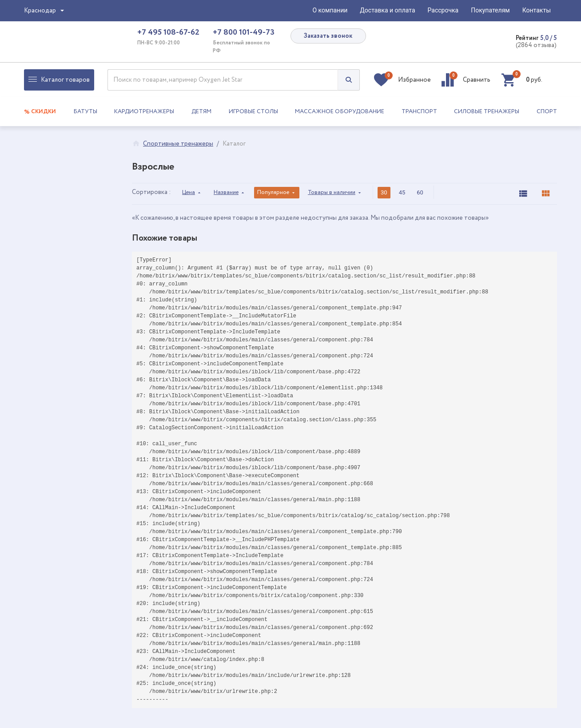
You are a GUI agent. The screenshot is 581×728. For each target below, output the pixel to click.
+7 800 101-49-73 (244, 32)
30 (384, 192)
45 (402, 192)
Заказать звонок (328, 36)
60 (420, 192)
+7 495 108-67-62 (168, 32)
